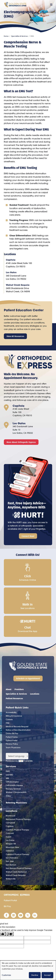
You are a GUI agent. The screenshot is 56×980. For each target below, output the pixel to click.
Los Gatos (11, 272)
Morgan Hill (11, 844)
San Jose (10, 861)
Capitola (11, 260)
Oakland (10, 851)
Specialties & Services (20, 36)
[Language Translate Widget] (17, 756)
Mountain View (12, 847)
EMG (8, 771)
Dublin (9, 837)
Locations (35, 694)
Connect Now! (28, 536)
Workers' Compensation (16, 792)
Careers (9, 720)
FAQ (8, 723)
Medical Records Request (17, 727)
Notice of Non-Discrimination (18, 730)
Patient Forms (12, 737)
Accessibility (11, 712)
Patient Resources (14, 698)
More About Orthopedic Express (21, 442)
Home (6, 36)
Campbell (10, 823)
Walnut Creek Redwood (16, 872)
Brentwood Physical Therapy (18, 819)
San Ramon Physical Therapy (19, 868)
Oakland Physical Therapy (18, 854)
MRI (7, 778)
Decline (35, 975)
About (9, 689)
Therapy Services (13, 789)
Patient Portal (12, 741)
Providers (19, 689)
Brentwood (10, 816)
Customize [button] (6, 975)
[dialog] (28, 970)
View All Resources (15, 336)
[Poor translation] (9, 934)
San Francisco (12, 858)
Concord (10, 833)
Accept (47, 975)
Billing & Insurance (14, 716)
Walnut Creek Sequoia (18, 285)
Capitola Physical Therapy (17, 830)
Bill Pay (7, 906)
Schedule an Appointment (28, 678)
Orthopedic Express (14, 785)
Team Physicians (13, 748)
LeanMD (9, 775)
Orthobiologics (12, 782)
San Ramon (11, 865)
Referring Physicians (16, 803)
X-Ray (8, 796)
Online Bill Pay (12, 733)
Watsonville (11, 879)
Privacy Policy (12, 744)
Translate (26, 761)
